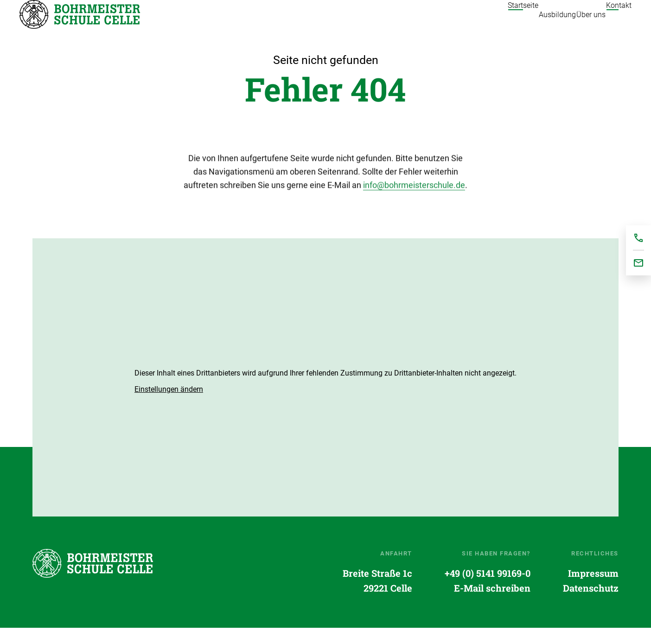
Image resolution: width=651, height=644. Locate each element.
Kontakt (619, 23)
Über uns (573, 23)
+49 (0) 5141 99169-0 (488, 590)
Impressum (593, 590)
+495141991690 (638, 238)
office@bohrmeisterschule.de (638, 263)
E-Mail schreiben (492, 605)
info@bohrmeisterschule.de (414, 203)
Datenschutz (591, 605)
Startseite (80, 23)
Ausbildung (521, 23)
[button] (169, 406)
